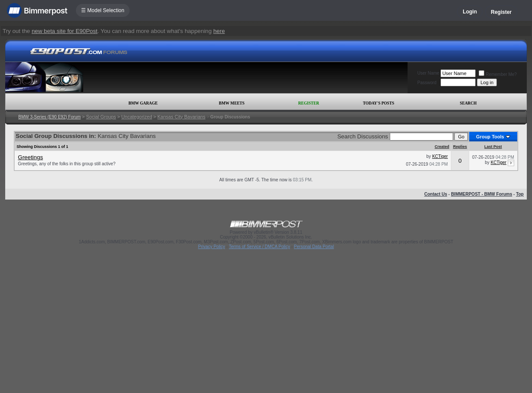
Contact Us (436, 194)
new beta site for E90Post (65, 31)
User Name (429, 73)
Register (501, 12)
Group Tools (490, 137)
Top (520, 194)
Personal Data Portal (314, 247)
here (219, 31)
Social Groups (101, 117)
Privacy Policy (212, 247)
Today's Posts (379, 103)
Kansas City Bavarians (181, 117)
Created (442, 147)
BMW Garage (143, 103)
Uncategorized (137, 117)
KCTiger (440, 156)
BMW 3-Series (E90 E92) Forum (49, 117)
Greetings (30, 157)
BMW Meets (232, 103)
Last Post (493, 147)
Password (427, 83)
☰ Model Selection (103, 10)
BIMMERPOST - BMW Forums (481, 194)
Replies (460, 147)
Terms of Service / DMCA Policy (259, 247)
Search (468, 103)
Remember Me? (498, 74)
